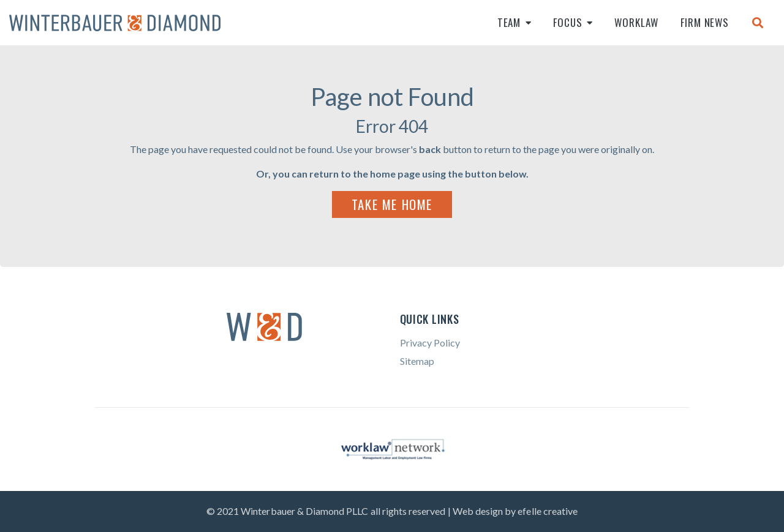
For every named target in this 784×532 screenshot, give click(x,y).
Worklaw (636, 22)
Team (509, 22)
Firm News (705, 22)
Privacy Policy (430, 343)
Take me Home (392, 204)
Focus (567, 22)
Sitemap (417, 361)
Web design (478, 511)
